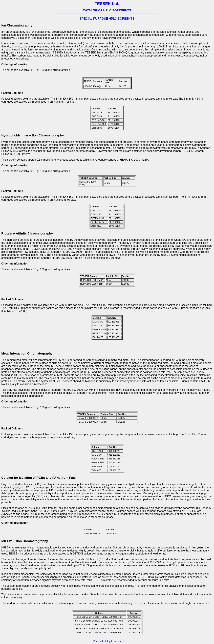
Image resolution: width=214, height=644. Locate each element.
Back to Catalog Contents (107, 641)
